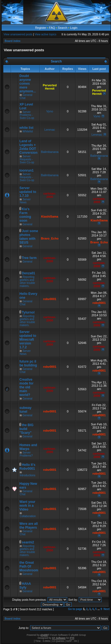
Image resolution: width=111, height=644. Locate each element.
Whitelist (28, 131)
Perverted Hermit (50, 87)
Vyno (50, 111)
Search (62, 28)
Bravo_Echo (50, 238)
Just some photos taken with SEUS (29, 237)
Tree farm (29, 258)
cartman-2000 (50, 195)
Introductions (27, 475)
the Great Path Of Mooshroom (29, 566)
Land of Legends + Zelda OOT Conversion (28, 147)
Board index (13, 41)
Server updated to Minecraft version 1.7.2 (28, 340)
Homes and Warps (28, 447)
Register (41, 28)
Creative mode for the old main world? (26, 387)
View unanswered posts (18, 34)
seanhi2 (28, 542)
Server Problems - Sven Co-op (27, 115)
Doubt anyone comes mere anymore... (28, 84)
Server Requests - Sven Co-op (27, 159)
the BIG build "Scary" (26, 429)
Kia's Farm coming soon (25, 215)
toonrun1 (27, 170)
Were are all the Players (29, 526)
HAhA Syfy (25, 586)
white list (26, 128)
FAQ (52, 28)
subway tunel (25, 410)
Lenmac (50, 130)
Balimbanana (50, 152)
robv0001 (50, 299)
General (28, 224)
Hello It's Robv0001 (27, 467)
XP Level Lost (26, 106)
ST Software (59, 638)
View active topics (46, 34)
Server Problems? (26, 454)
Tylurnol (28, 312)
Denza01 (29, 273)
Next (107, 609)
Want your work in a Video (27, 506)
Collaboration (28, 516)
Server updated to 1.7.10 (28, 192)
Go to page (75, 609)
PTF (72, 638)
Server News (25, 201)
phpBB (44, 635)
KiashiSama (50, 216)
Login (74, 28)
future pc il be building (28, 363)
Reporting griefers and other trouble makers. (27, 281)
